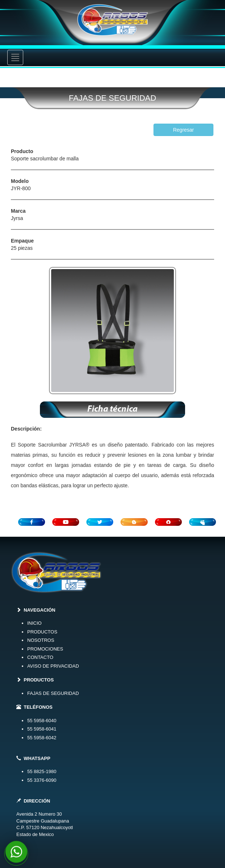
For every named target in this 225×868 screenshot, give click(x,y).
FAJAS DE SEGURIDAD (53, 693)
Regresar (184, 130)
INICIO (34, 623)
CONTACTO (40, 657)
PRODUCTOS (42, 632)
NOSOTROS (41, 640)
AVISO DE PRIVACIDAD (53, 666)
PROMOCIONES (45, 649)
